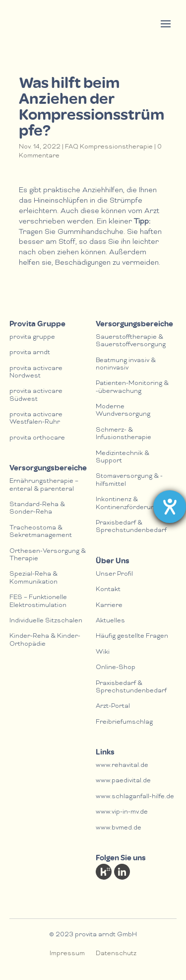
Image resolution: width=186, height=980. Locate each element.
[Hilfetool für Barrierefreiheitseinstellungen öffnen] (170, 507)
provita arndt (30, 353)
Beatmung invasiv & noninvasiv (126, 365)
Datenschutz (116, 954)
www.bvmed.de (119, 828)
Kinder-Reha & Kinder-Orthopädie (45, 640)
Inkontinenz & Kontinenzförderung (127, 504)
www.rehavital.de (122, 766)
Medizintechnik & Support (123, 457)
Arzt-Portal (113, 707)
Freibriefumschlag (124, 722)
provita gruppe (32, 338)
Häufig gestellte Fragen (132, 637)
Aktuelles (110, 621)
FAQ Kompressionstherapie (109, 147)
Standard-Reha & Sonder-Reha (37, 509)
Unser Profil (114, 574)
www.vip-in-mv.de (122, 812)
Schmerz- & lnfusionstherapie (124, 434)
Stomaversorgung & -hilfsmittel (129, 480)
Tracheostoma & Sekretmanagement (41, 532)
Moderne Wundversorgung (123, 411)
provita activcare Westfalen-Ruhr (36, 419)
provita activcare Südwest (36, 395)
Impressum (67, 954)
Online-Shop (116, 668)
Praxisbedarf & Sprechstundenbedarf (131, 527)
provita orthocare (37, 438)
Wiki (103, 652)
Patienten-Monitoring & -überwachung (132, 387)
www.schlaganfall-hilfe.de (135, 797)
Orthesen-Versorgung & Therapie (48, 555)
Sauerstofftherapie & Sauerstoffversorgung (131, 341)
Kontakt (108, 590)
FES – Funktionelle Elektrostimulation (38, 602)
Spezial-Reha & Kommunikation (33, 578)
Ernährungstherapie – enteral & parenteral (44, 485)
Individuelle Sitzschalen (46, 621)
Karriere (109, 606)
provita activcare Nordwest (36, 373)
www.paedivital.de (123, 781)
